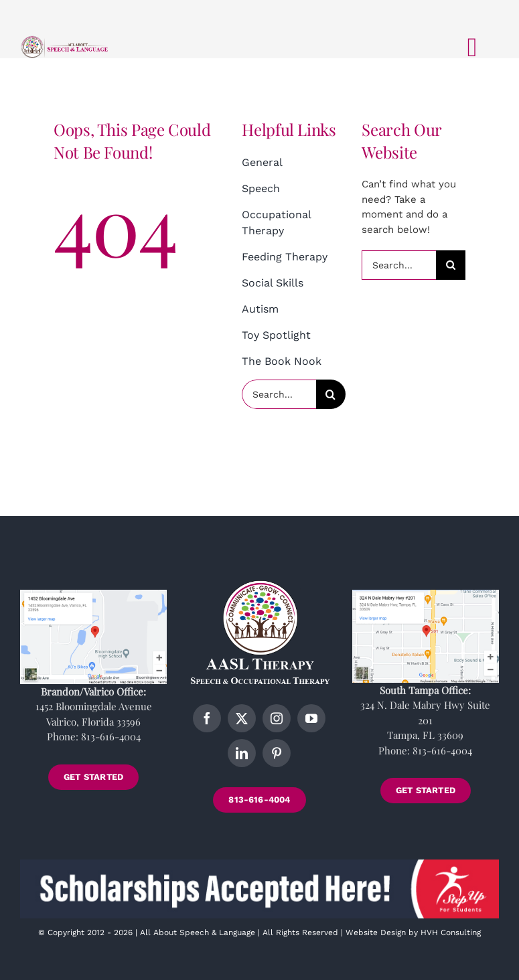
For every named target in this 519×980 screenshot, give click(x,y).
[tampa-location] (426, 594)
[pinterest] (277, 753)
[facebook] (207, 718)
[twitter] (242, 718)
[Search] (331, 394)
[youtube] (311, 718)
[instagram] (277, 718)
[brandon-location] (93, 594)
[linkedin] (242, 753)
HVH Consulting (451, 932)
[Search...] (279, 394)
